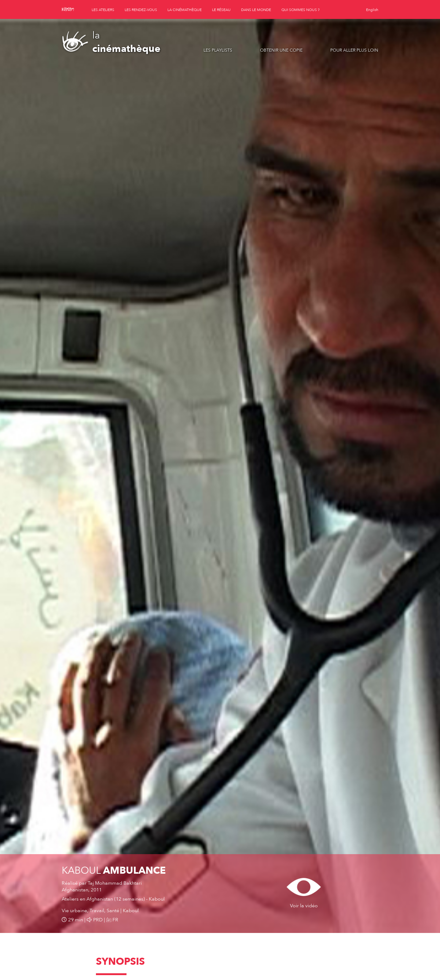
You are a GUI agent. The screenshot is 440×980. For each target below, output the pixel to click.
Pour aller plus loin (354, 50)
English (372, 10)
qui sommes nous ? (301, 10)
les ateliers (103, 10)
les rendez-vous (141, 10)
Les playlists (218, 50)
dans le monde (256, 10)
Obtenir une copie (281, 50)
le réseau (221, 10)
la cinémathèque (185, 10)
